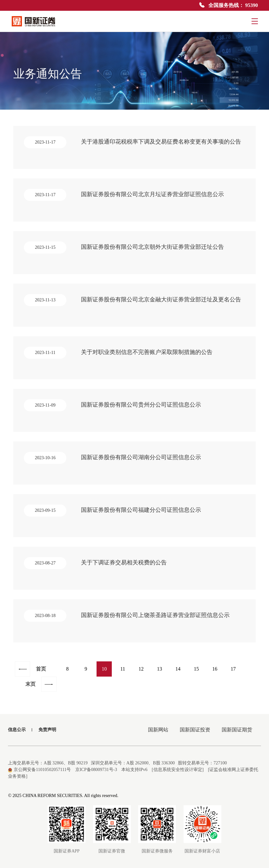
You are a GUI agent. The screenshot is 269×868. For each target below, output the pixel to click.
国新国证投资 (195, 730)
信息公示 (17, 730)
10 (104, 669)
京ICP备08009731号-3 (96, 770)
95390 (252, 5)
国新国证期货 (237, 730)
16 (215, 669)
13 (159, 669)
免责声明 (47, 730)
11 (123, 669)
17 (233, 669)
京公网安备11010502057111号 (39, 770)
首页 (41, 669)
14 (178, 669)
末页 (30, 684)
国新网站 (158, 730)
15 (196, 669)
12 (141, 669)
